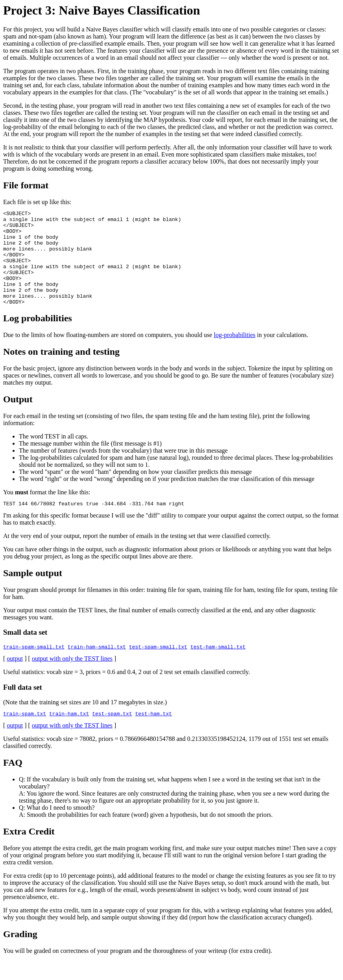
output (15, 680)
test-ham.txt (153, 736)
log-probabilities (234, 354)
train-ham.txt (69, 736)
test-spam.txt (112, 736)
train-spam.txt (25, 736)
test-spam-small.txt (158, 668)
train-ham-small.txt (97, 668)
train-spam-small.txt (34, 668)
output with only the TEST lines (72, 680)
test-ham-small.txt (218, 668)
